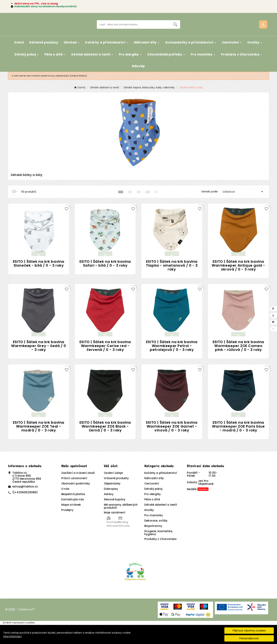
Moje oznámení (115, 532)
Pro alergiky (153, 514)
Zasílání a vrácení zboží (78, 492)
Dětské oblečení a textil (161, 524)
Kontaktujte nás (73, 519)
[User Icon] (263, 34)
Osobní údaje (113, 492)
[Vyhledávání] (134, 34)
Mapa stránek (71, 524)
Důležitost (244, 211)
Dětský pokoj (153, 508)
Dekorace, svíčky (156, 540)
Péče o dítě (152, 519)
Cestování (152, 503)
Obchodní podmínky (76, 503)
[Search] (175, 34)
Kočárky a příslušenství (161, 492)
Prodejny (67, 529)
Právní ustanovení (74, 498)
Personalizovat (249, 638)
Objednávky (112, 503)
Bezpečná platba (73, 514)
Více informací (12, 636)
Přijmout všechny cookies (249, 630)
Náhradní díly (154, 498)
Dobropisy (111, 508)
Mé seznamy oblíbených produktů (121, 526)
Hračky (149, 529)
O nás (65, 508)
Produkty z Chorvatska (160, 558)
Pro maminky (154, 535)
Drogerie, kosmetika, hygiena (159, 552)
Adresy (109, 514)
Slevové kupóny (115, 519)
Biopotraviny (153, 545)
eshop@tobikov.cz (25, 506)
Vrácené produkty (116, 498)
